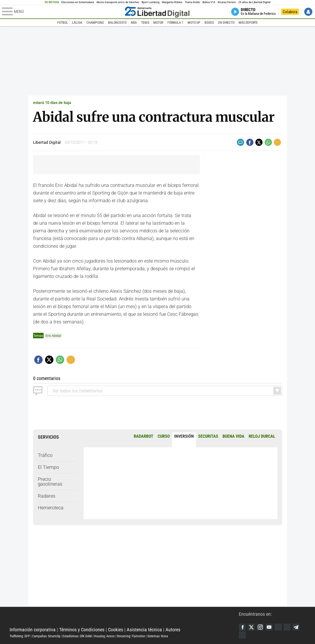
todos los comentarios (77, 391)
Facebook (242, 627)
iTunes (242, 635)
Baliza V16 (209, 2)
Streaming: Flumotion (131, 636)
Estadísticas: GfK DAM (77, 636)
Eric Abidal (53, 336)
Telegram (297, 627)
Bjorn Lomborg (150, 2)
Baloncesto (117, 23)
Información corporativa (33, 630)
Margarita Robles (172, 2)
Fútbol (63, 23)
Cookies (116, 630)
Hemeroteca (51, 508)
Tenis (145, 23)
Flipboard (288, 627)
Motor (158, 23)
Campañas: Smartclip (46, 636)
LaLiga (77, 23)
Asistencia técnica (144, 630)
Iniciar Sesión (308, 12)
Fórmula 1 (175, 23)
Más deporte (248, 23)
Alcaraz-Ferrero (227, 2)
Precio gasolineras (50, 481)
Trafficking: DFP (20, 636)
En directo (226, 23)
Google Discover (279, 627)
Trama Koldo (192, 2)
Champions (95, 23)
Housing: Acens (104, 636)
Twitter (252, 627)
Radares (47, 496)
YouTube (270, 627)
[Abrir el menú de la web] (62, 12)
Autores (173, 630)
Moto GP (194, 23)
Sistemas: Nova (158, 636)
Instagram (261, 627)
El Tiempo (48, 467)
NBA (134, 23)
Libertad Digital (124, 618)
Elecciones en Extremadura (78, 2)
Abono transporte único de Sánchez (118, 2)
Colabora (290, 12)
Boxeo (209, 23)
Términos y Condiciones (82, 630)
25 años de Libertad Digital (254, 2)
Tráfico (45, 455)
